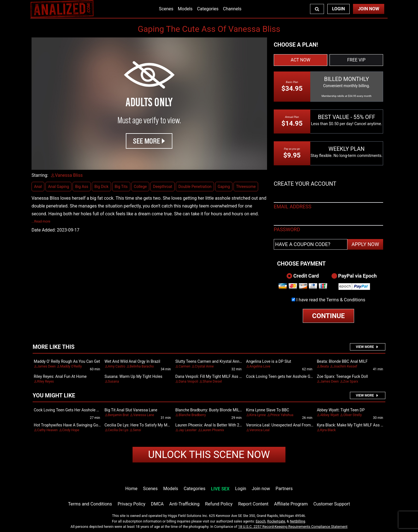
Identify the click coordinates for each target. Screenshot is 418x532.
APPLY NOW (365, 244)
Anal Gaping (58, 187)
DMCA (157, 504)
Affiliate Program (291, 504)
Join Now (369, 9)
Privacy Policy (131, 504)
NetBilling (298, 521)
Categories (208, 9)
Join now (261, 489)
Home (131, 489)
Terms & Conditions (346, 300)
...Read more (41, 221)
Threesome (246, 187)
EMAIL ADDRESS (293, 207)
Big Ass (82, 187)
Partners (284, 489)
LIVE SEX (220, 489)
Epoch (261, 521)
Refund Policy (219, 504)
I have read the (331, 300)
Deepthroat (163, 187)
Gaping (224, 187)
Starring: (40, 175)
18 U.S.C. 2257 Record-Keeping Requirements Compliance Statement (293, 527)
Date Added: (44, 230)
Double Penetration (195, 187)
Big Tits (121, 187)
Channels (232, 9)
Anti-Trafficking (185, 504)
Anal (38, 187)
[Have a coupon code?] (311, 244)
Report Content (253, 504)
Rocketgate (276, 521)
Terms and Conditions (90, 504)
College (140, 187)
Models (185, 9)
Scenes (166, 9)
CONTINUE (329, 316)
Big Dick (101, 187)
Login (338, 9)
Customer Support (332, 504)
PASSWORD (287, 229)
